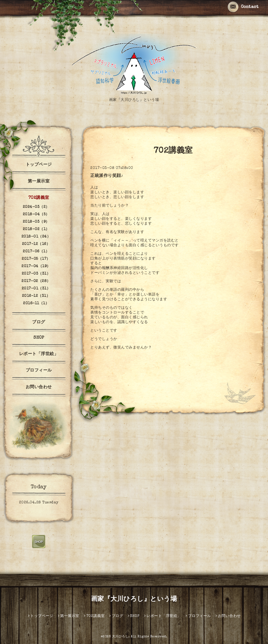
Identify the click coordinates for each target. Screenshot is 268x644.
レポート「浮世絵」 (39, 354)
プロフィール (39, 371)
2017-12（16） (36, 244)
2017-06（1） (36, 252)
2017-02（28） (36, 281)
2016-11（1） (36, 303)
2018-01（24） (36, 237)
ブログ (39, 323)
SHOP (39, 338)
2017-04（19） (36, 266)
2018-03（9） (36, 222)
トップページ (39, 165)
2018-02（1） (36, 229)
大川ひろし (120, 637)
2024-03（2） (36, 207)
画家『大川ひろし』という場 (134, 600)
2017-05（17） (36, 259)
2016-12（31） (36, 296)
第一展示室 (39, 182)
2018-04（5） (36, 214)
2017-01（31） (36, 289)
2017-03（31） (36, 274)
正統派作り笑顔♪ (107, 176)
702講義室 (39, 198)
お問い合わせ (39, 387)
